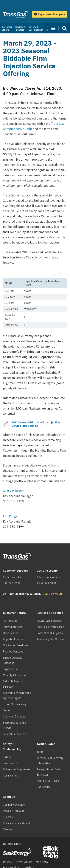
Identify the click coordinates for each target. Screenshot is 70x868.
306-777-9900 (11, 583)
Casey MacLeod (14, 491)
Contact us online (13, 577)
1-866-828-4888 (46, 583)
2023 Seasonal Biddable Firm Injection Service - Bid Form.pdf (36, 424)
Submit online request (49, 577)
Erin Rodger (11, 516)
